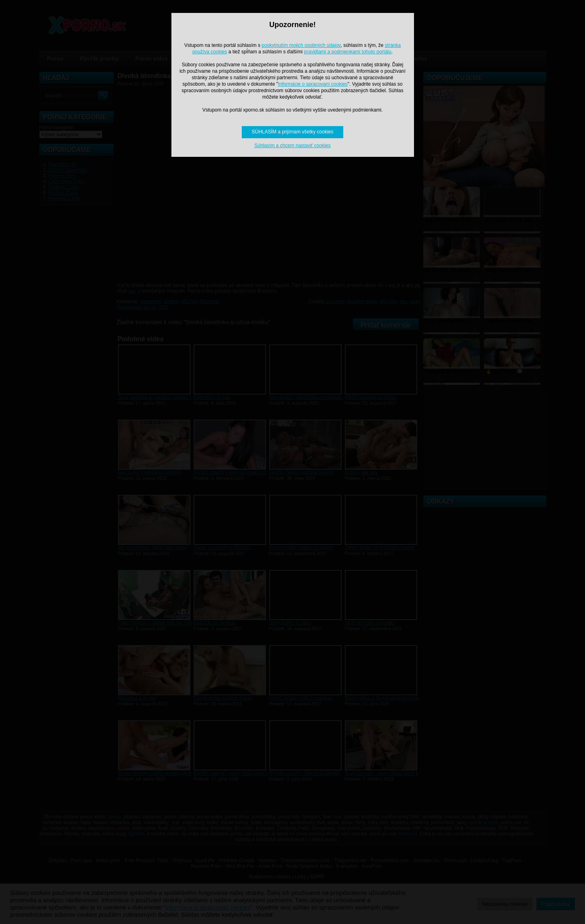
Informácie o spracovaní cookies (313, 84)
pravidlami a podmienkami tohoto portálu (348, 52)
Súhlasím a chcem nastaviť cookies (292, 146)
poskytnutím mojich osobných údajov (301, 45)
